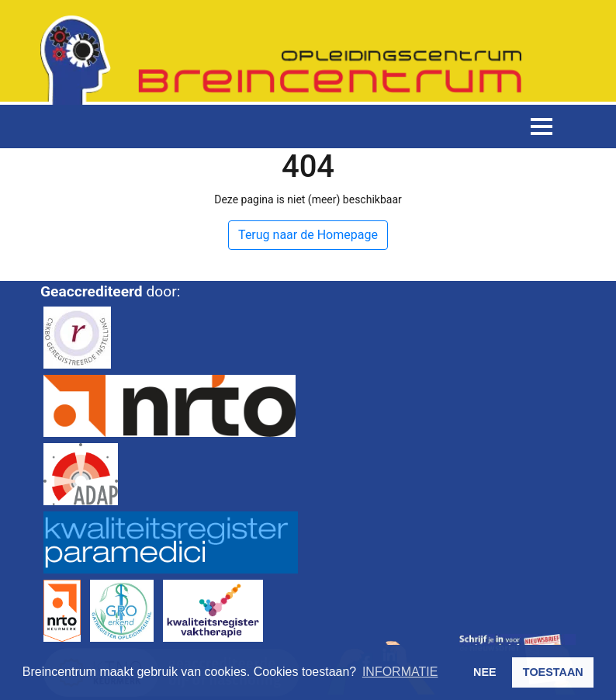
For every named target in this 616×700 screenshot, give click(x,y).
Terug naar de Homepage (308, 235)
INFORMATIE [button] (400, 672)
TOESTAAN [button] (553, 672)
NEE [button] (485, 672)
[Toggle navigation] (542, 126)
